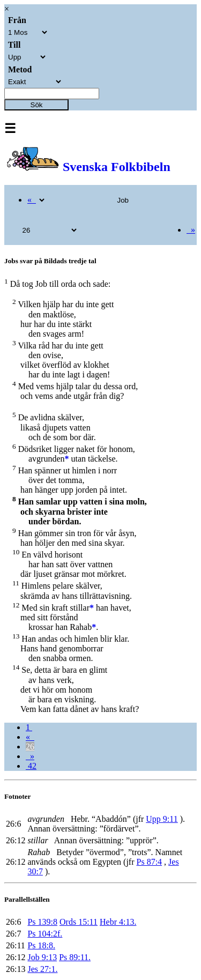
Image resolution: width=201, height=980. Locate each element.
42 (31, 766)
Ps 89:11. (75, 957)
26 (30, 747)
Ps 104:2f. (45, 934)
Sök (37, 105)
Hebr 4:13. (118, 922)
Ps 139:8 (42, 922)
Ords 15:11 (79, 922)
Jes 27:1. (42, 969)
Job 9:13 (42, 957)
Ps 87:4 (150, 862)
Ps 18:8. (41, 945)
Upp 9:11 (162, 819)
